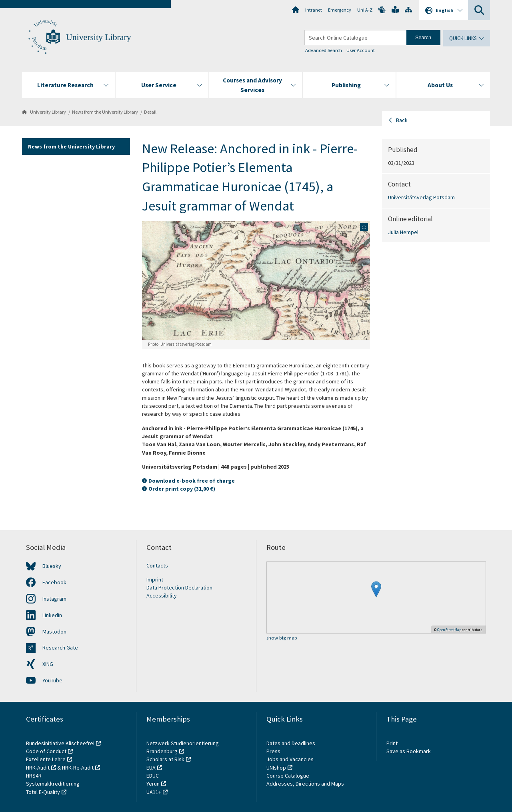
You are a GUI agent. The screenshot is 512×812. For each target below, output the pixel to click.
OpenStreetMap (449, 630)
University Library (99, 37)
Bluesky (52, 566)
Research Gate (60, 648)
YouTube (52, 680)
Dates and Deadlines (291, 743)
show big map (282, 638)
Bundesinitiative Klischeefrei (60, 743)
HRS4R (34, 776)
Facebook (54, 582)
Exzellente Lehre (46, 759)
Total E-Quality (43, 792)
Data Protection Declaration (179, 587)
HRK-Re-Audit (78, 768)
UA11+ (154, 792)
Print (392, 743)
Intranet (314, 10)
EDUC (153, 776)
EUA (151, 768)
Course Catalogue (288, 776)
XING (48, 664)
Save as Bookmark (409, 751)
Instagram (54, 599)
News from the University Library (105, 112)
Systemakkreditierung (53, 784)
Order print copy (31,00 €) (182, 489)
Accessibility (162, 595)
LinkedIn (52, 615)
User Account (361, 50)
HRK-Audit (38, 768)
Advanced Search (324, 50)
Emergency (340, 10)
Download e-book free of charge (192, 481)
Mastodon (54, 632)
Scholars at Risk (165, 759)
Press (273, 751)
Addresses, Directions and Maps (305, 784)
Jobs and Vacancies (290, 759)
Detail (150, 112)
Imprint (155, 579)
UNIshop (276, 768)
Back (402, 120)
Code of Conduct (46, 751)
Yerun (153, 784)
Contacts (157, 565)
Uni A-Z (365, 10)
